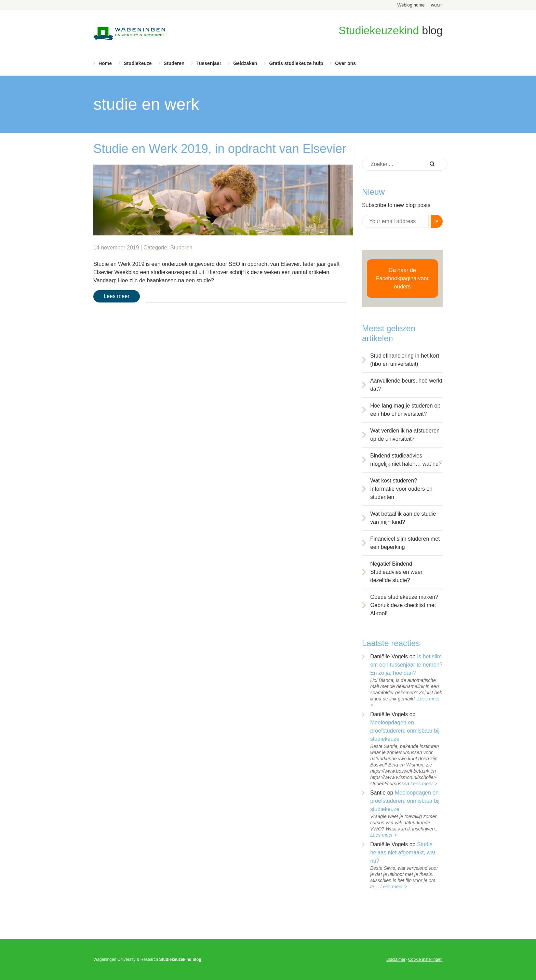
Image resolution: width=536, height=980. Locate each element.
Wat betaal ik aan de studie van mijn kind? (403, 518)
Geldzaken (245, 63)
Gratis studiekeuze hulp (296, 63)
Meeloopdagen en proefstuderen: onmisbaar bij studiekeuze (405, 731)
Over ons (345, 63)
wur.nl (437, 5)
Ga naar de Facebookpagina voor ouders (402, 278)
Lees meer (117, 296)
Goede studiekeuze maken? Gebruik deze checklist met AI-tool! (404, 605)
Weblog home (411, 5)
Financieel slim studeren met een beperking (405, 543)
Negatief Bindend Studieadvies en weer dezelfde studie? (396, 572)
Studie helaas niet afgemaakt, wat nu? (403, 853)
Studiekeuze (138, 63)
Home (105, 63)
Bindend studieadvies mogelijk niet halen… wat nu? (406, 460)
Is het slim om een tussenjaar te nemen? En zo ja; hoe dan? (406, 665)
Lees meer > (424, 784)
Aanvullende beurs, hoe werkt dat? (406, 385)
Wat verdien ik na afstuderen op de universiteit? (405, 435)
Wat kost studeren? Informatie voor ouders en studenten (401, 489)
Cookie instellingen (425, 959)
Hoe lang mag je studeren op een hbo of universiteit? (405, 410)
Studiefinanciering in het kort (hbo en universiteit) (405, 360)
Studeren (174, 63)
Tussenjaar (209, 63)
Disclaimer (396, 959)
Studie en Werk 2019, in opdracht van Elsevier (220, 149)
